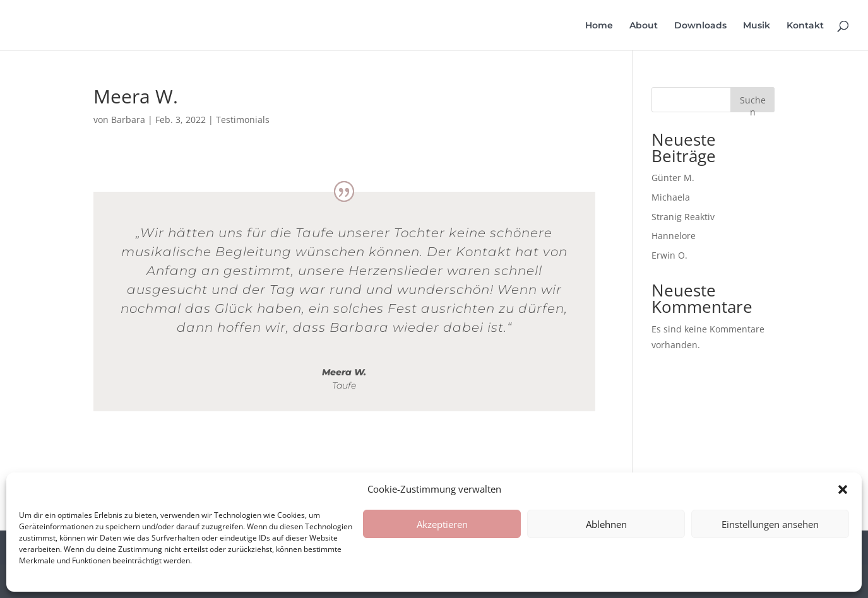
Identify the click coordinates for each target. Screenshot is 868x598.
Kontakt (805, 26)
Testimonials (243, 120)
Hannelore (674, 236)
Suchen (753, 103)
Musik (757, 26)
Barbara (128, 120)
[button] (843, 490)
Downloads (700, 26)
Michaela (671, 197)
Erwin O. (669, 255)
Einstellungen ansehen (770, 524)
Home (599, 26)
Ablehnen (606, 524)
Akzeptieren (442, 524)
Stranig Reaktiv (683, 217)
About (644, 26)
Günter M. (673, 178)
